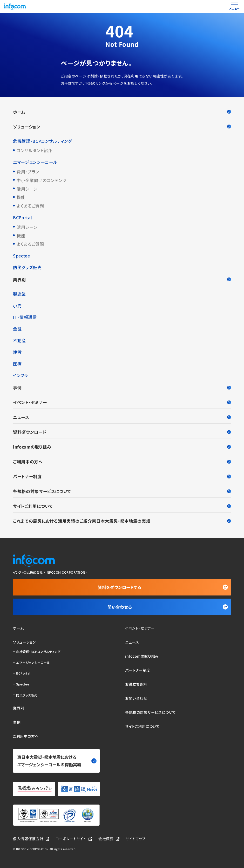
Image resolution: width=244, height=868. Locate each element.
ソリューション (122, 127)
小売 (17, 306)
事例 (122, 387)
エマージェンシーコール (35, 162)
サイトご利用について (122, 506)
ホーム (122, 112)
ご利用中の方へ (122, 462)
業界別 (122, 280)
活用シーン (27, 189)
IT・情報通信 (25, 317)
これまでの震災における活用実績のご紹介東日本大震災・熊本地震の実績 (122, 521)
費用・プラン (28, 172)
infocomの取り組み (122, 447)
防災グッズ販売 (27, 267)
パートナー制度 (122, 476)
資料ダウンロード (122, 432)
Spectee (21, 256)
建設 (17, 352)
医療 (17, 364)
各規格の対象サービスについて (122, 491)
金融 (17, 329)
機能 (21, 197)
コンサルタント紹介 (34, 150)
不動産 (19, 340)
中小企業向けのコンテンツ (42, 180)
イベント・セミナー (122, 402)
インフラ (21, 375)
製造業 (19, 294)
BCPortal (22, 217)
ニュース (122, 417)
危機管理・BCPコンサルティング (42, 141)
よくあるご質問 (30, 206)
